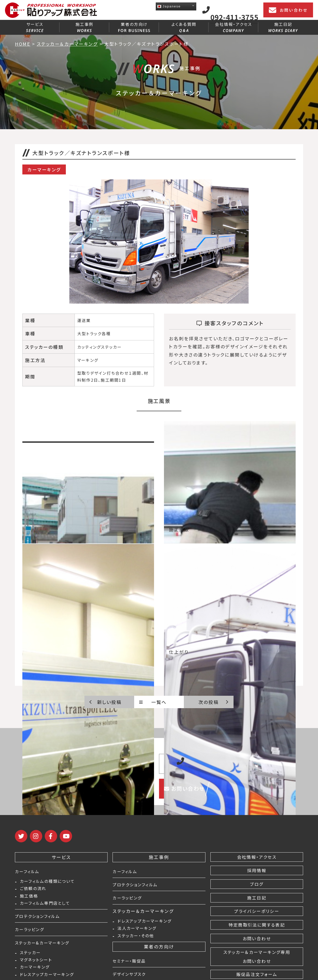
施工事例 (85, 27)
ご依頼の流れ (33, 890)
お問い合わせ (288, 10)
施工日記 (283, 27)
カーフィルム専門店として (45, 906)
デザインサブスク (131, 976)
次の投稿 (214, 702)
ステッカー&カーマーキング (45, 945)
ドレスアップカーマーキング (144, 922)
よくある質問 (184, 27)
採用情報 (257, 870)
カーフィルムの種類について (47, 882)
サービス (35, 27)
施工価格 (29, 898)
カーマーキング (35, 973)
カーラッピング (31, 932)
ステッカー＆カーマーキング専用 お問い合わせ (257, 957)
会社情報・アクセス (233, 27)
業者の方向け (134, 27)
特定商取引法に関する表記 (257, 925)
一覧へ (153, 702)
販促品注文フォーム (257, 974)
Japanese (169, 6)
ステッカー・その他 (136, 938)
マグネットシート (36, 964)
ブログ (257, 884)
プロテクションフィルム (40, 919)
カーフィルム (29, 871)
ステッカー (30, 956)
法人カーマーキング (137, 930)
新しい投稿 (105, 702)
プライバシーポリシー (257, 911)
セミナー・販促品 (131, 963)
